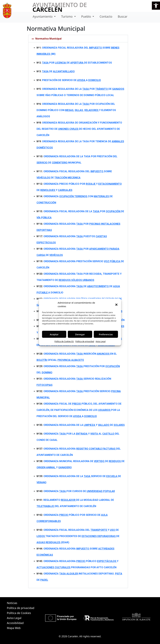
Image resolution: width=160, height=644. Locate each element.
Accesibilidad (15, 623)
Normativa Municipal (48, 39)
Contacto (106, 16)
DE (58, 71)
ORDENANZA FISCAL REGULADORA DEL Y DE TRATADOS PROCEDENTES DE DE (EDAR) (78, 536)
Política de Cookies (19, 613)
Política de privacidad (85, 341)
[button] (156, 6)
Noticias (12, 603)
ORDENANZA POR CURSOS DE (79, 491)
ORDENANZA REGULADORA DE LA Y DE (84, 425)
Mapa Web (14, 628)
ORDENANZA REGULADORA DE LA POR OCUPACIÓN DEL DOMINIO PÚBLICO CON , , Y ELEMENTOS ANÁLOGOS (76, 110)
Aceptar (54, 334)
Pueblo (87, 16)
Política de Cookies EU (64, 341)
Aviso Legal (101, 341)
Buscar (123, 16)
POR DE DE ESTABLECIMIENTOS (77, 63)
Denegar (80, 334)
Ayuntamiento (43, 16)
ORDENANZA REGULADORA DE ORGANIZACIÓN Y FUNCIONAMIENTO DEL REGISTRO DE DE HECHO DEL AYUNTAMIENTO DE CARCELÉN (79, 129)
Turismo (67, 16)
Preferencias (106, 334)
